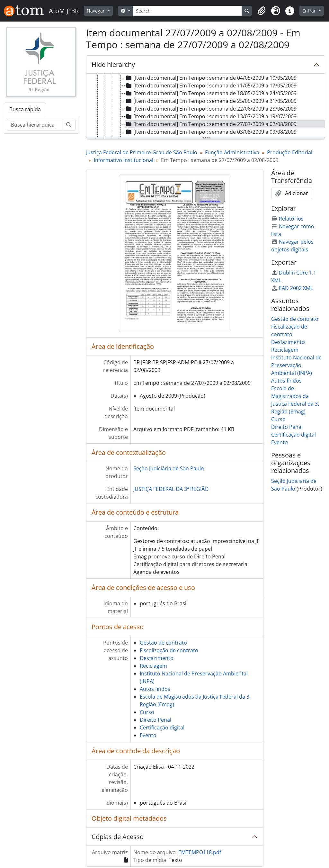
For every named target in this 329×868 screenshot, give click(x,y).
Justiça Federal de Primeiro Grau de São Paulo (142, 152)
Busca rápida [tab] (25, 109)
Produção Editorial (290, 152)
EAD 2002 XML (292, 288)
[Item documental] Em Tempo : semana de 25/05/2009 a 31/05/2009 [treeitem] (211, 101)
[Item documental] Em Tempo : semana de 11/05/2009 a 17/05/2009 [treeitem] (211, 86)
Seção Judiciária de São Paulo (169, 468)
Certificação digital (162, 728)
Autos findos (155, 689)
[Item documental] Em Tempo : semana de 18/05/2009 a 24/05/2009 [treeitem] (211, 93)
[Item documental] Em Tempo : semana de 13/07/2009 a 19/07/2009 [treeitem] (211, 116)
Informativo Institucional (124, 160)
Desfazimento (157, 658)
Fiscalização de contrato (169, 650)
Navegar (96, 11)
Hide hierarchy (113, 64)
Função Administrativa (232, 152)
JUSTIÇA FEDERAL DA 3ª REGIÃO (171, 489)
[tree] (206, 106)
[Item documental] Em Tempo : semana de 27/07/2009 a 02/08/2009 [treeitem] (211, 124)
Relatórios (287, 219)
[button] (262, 11)
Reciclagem (153, 666)
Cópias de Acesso (118, 837)
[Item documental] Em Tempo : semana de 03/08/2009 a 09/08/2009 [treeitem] (211, 132)
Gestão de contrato (163, 643)
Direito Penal (156, 720)
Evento (148, 735)
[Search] (188, 11)
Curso (147, 712)
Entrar (310, 11)
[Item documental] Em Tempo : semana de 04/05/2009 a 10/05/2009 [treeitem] (211, 78)
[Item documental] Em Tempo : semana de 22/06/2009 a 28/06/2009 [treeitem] (211, 109)
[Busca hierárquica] (35, 125)
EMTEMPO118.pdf (200, 852)
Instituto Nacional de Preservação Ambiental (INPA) (296, 365)
